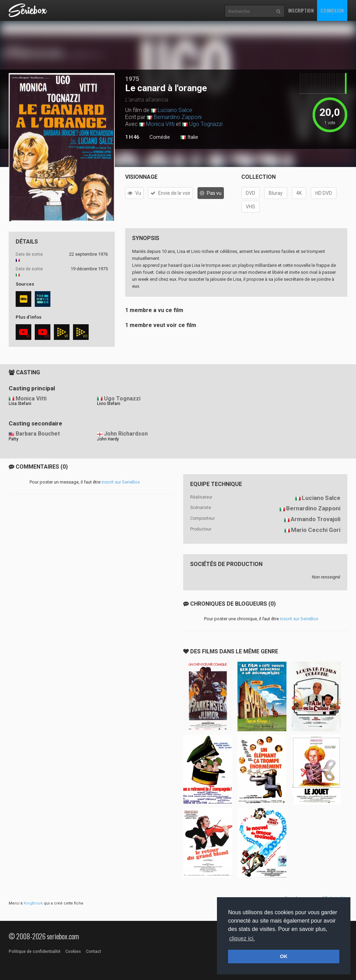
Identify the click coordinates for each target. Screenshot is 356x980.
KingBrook (33, 903)
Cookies (73, 951)
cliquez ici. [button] (242, 938)
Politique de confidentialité (35, 951)
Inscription (301, 10)
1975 (132, 79)
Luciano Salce (175, 110)
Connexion (332, 10)
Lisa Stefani (20, 404)
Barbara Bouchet (38, 434)
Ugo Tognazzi (206, 124)
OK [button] (284, 956)
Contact (94, 951)
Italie (189, 137)
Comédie (160, 137)
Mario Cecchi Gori (316, 530)
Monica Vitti (160, 124)
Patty (14, 439)
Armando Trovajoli (315, 519)
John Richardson (126, 434)
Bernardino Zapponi (178, 117)
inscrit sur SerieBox (121, 482)
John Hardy (108, 439)
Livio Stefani (109, 404)
